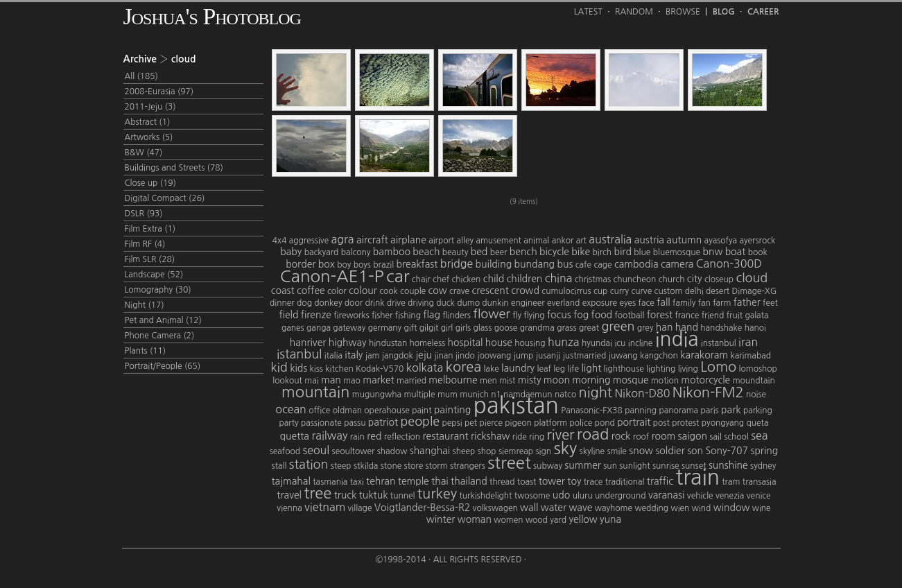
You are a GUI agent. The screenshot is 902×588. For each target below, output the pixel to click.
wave (580, 508)
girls (463, 328)
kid (279, 367)
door (354, 303)
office (319, 410)
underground (620, 496)
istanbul (299, 354)
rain (357, 437)
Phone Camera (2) (160, 336)
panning (641, 410)
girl (447, 328)
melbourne (453, 380)
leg (559, 369)
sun (610, 466)
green (618, 327)
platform (550, 423)
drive (396, 303)
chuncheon (634, 279)
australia (610, 239)
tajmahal (291, 481)
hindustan (388, 343)
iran (748, 342)
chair (421, 279)
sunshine (728, 465)
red (374, 436)
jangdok (398, 356)
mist (507, 381)
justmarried (585, 356)
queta (758, 423)
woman (475, 519)
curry (619, 291)
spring (764, 451)
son (695, 451)
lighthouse (624, 369)
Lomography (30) (158, 290)
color (337, 291)
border (301, 264)
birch (602, 252)
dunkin (495, 303)
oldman (347, 410)
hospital (466, 343)
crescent (491, 291)
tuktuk (374, 495)
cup (600, 291)
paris (710, 410)
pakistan (516, 406)
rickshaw (490, 436)
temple (414, 481)
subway (548, 466)
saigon (693, 436)
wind (702, 508)
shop (487, 451)
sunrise (666, 466)
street (509, 462)
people (420, 422)
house (499, 343)
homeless (428, 343)
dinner (282, 303)
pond (605, 423)
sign (544, 451)
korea (463, 367)
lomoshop (758, 369)
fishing (408, 315)
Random (634, 12)
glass (483, 328)
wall (529, 508)
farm (722, 303)
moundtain (754, 381)
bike (581, 252)
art (581, 241)
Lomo (718, 367)
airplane (408, 240)
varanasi (667, 495)
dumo (468, 303)
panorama (678, 410)
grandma (537, 328)
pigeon (518, 423)
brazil (383, 265)
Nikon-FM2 (708, 392)
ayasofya (721, 241)
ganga (319, 328)
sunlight (634, 466)
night (596, 392)
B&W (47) (144, 153)
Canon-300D (729, 263)
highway (348, 343)
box (327, 264)
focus (559, 315)
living (688, 369)
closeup (719, 279)
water (554, 508)
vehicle (700, 496)
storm (437, 466)
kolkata (425, 367)
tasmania (330, 482)
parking (758, 410)
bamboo (392, 252)
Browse (683, 12)
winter (441, 519)
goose (506, 328)
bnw (712, 252)
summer (583, 465)
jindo (465, 356)
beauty (456, 252)
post (661, 423)
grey (645, 328)
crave (459, 291)
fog (581, 315)
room (663, 436)
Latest (588, 12)
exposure (600, 303)
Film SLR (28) (150, 259)
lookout (287, 381)
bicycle (554, 252)
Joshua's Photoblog (212, 16)
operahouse (387, 410)
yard (558, 520)
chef (441, 279)
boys (362, 265)
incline (641, 343)
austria (649, 240)
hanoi (755, 328)
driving (421, 303)
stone (391, 466)
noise (756, 395)
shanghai (430, 451)
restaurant (445, 436)
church (672, 279)
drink (374, 303)
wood (537, 520)
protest (685, 423)
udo (561, 495)
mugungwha (377, 395)
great (589, 328)
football (629, 315)
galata (756, 315)
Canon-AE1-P (332, 276)
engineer (528, 303)
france (687, 315)
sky (565, 448)
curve (641, 291)
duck (445, 303)
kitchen (339, 369)
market (378, 380)
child (494, 279)
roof (641, 437)
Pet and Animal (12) (163, 320)
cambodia (636, 264)
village (360, 508)
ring (537, 437)
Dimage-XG (755, 291)
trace (593, 482)
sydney (763, 466)
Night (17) (145, 305)
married (411, 381)
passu (355, 423)
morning (591, 380)
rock (621, 436)
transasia (760, 482)
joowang (494, 356)
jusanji (548, 356)
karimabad (751, 356)
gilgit (429, 328)
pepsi (452, 423)
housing (530, 343)
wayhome (614, 508)
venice (759, 496)
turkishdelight (485, 496)
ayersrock (757, 241)
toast (527, 482)
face (647, 303)
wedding (651, 508)
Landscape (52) (154, 275)
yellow (583, 519)
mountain (316, 392)
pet (471, 423)
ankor (563, 241)
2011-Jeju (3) (150, 107)
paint (422, 410)
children (525, 279)
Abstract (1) (148, 122)
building (494, 264)
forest (660, 315)
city (695, 279)
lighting (661, 369)
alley (465, 241)
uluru (583, 496)
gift (411, 328)
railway (329, 435)
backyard (322, 252)
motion (665, 381)
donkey (328, 303)
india (677, 339)
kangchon (659, 356)
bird (623, 252)
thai (440, 481)
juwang (623, 356)
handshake (721, 328)
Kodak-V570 (380, 369)
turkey (437, 494)
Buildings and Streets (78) (174, 168)
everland (563, 303)
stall (279, 466)
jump (524, 356)
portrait (634, 422)
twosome (532, 496)
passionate (321, 423)
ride (520, 437)
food (602, 315)
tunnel (403, 496)
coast (283, 291)
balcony (356, 252)
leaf (544, 369)
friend (713, 315)
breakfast (417, 264)
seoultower (354, 451)
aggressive (309, 241)
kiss (316, 369)
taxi (357, 482)
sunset (694, 466)
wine (762, 508)
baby (291, 252)
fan (704, 303)
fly (517, 315)
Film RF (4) (145, 244)
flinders (457, 315)
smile (617, 451)
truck (346, 495)
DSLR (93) (144, 214)
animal (536, 241)
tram (731, 482)
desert (718, 291)
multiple (419, 395)
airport (441, 241)
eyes (627, 303)
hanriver (308, 343)
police (581, 423)
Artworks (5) (149, 137)
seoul (316, 450)
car (398, 276)
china (559, 278)
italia (333, 356)
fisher (382, 315)
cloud (752, 278)
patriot (383, 422)
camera (677, 264)
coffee (311, 291)
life (573, 369)
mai (311, 381)
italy (354, 355)
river (560, 435)
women (508, 520)
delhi (694, 291)
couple (413, 291)
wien (680, 508)
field (288, 315)
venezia (730, 496)
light (591, 368)
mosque (631, 380)
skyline (592, 451)
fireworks (351, 315)
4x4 (280, 241)
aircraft (372, 240)
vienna (289, 508)
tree (318, 493)
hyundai (597, 343)
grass (566, 328)
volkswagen (495, 508)
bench (523, 252)
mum (448, 395)
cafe (583, 265)
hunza (564, 342)
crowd (525, 291)
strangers (468, 466)
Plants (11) (146, 351)
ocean (291, 409)
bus (565, 264)
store (414, 466)
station (309, 465)
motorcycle (705, 380)
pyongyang (723, 423)
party (288, 423)
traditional (625, 482)
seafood (285, 451)
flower (491, 314)
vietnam (325, 507)
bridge (457, 263)
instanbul (719, 343)
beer (499, 252)
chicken (466, 279)
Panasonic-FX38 (592, 410)
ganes (293, 328)
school (736, 437)
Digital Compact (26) (165, 198)
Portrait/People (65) (163, 366)
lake (491, 369)
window (732, 508)
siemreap (516, 451)
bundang (535, 264)
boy (344, 265)
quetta (295, 436)
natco (565, 395)
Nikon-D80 (642, 393)
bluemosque (677, 252)
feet (770, 303)
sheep (464, 451)
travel (289, 495)
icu (620, 343)
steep (341, 466)
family (684, 303)
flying (534, 315)
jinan (443, 356)
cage (602, 265)
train (697, 477)
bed (479, 252)
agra (343, 239)
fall (664, 302)
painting (452, 410)
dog (304, 303)
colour (363, 291)
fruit (735, 315)
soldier (670, 451)
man (331, 380)
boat (736, 252)
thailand (469, 481)
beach (426, 252)
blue (642, 252)
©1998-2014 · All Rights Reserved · (451, 560)
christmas (593, 279)
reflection (402, 437)
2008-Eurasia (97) (159, 92)
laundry (518, 368)
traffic (660, 481)
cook (389, 291)
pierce (491, 423)
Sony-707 (727, 451)
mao (352, 381)
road (593, 434)
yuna (610, 519)
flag (432, 315)
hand (687, 327)
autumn (684, 240)
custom (669, 291)
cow (438, 291)
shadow (392, 451)
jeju (424, 355)
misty (530, 380)
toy (574, 481)
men (488, 381)
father (747, 302)
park (731, 410)
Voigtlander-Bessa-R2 (422, 508)
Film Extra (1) (150, 229)
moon (557, 380)
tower (552, 481)
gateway (349, 328)
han (665, 327)
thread (502, 482)
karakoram (704, 355)
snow (641, 451)
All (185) (141, 76)
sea (759, 435)
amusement (498, 241)
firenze (316, 315)
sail (715, 437)
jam (373, 356)
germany (385, 328)
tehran (381, 481)
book (758, 252)
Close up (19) (150, 183)
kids (298, 368)
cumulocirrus (566, 291)
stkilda (366, 466)
